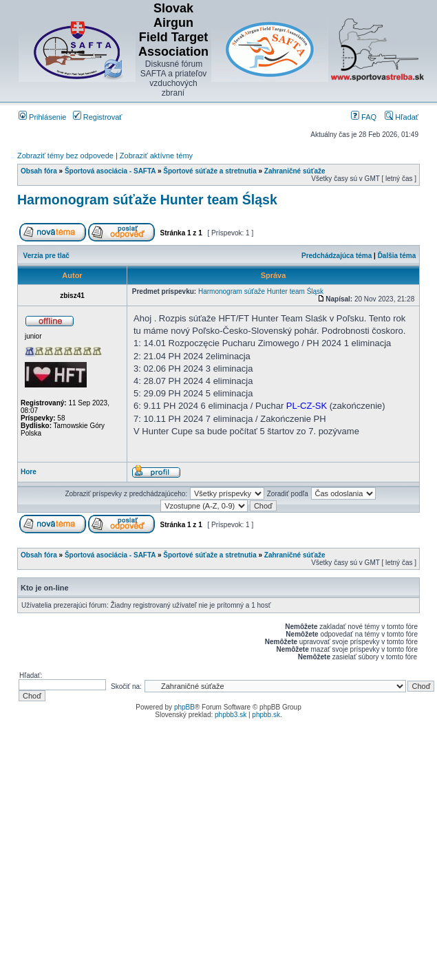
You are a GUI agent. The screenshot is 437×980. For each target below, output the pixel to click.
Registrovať (98, 117)
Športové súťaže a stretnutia (210, 171)
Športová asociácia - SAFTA (110, 171)
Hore (29, 472)
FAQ (364, 117)
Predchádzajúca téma (337, 256)
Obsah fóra (39, 171)
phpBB (184, 707)
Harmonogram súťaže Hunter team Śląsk (147, 200)
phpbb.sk (266, 715)
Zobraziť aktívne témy (156, 156)
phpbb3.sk (231, 715)
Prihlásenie (42, 117)
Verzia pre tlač (46, 256)
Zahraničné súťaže (295, 171)
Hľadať (402, 117)
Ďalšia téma (397, 256)
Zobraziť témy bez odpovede (65, 156)
